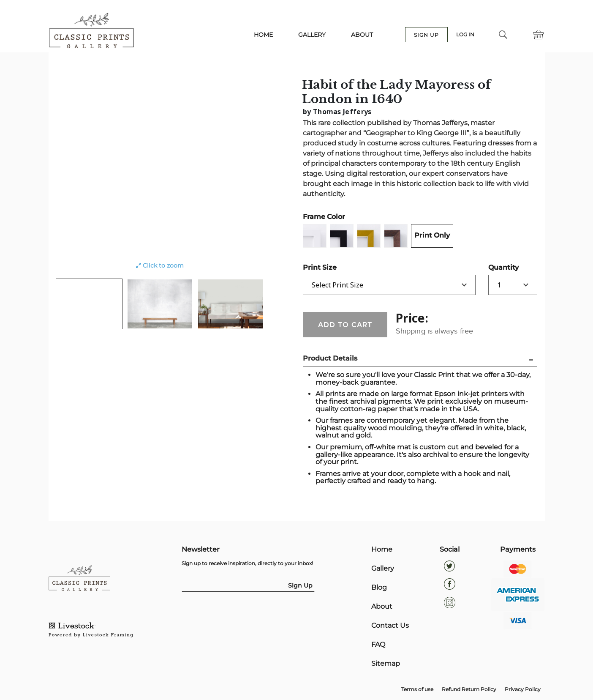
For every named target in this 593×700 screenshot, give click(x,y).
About (382, 608)
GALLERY (312, 35)
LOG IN (465, 35)
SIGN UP (426, 35)
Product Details (330, 359)
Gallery (383, 569)
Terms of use (417, 692)
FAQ (378, 647)
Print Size (320, 267)
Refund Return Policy (469, 692)
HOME (263, 35)
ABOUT (362, 35)
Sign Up (300, 585)
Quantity (503, 267)
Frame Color (324, 217)
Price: (412, 318)
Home (382, 550)
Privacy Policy (523, 692)
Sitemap (386, 667)
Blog (379, 589)
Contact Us (390, 628)
